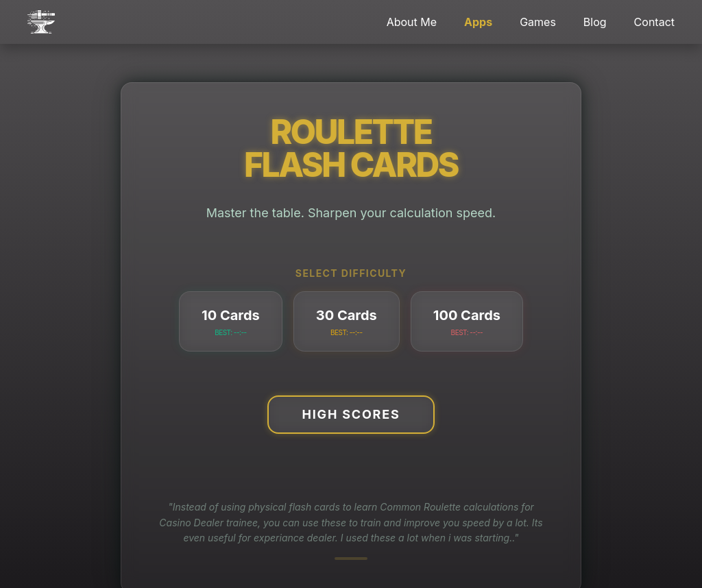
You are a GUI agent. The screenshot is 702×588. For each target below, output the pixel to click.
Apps (478, 22)
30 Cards (347, 322)
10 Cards (231, 322)
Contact (654, 22)
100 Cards (467, 322)
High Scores (351, 414)
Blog (595, 22)
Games (538, 22)
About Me (412, 22)
